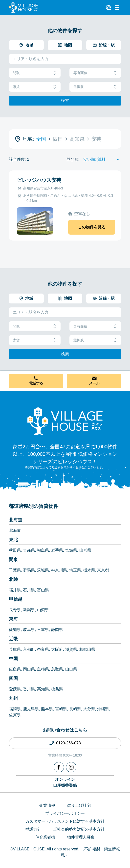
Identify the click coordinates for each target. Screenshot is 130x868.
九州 (13, 698)
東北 (13, 540)
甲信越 (16, 599)
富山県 (43, 590)
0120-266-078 (68, 743)
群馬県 (29, 570)
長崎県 (75, 709)
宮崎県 (61, 709)
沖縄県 (103, 709)
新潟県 (29, 610)
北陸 (13, 579)
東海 (13, 619)
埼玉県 (75, 570)
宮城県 (71, 550)
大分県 (89, 709)
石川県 (29, 590)
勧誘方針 (33, 829)
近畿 (13, 639)
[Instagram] (71, 767)
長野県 (15, 610)
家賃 (35, 87)
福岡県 (15, 709)
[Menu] (117, 7)
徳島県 (57, 689)
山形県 (85, 550)
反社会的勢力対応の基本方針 (79, 829)
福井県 (15, 590)
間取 (35, 73)
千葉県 (15, 570)
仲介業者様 (45, 837)
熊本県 (47, 709)
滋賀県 (71, 649)
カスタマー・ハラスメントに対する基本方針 (65, 821)
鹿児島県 (31, 709)
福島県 (43, 550)
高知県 (43, 689)
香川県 (29, 689)
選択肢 (95, 87)
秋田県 (15, 550)
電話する (36, 383)
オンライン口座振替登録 (65, 782)
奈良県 (43, 649)
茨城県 (43, 570)
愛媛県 (15, 689)
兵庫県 (15, 649)
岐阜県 (29, 630)
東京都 (103, 570)
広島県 (15, 669)
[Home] (65, 421)
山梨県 (43, 610)
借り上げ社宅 (79, 805)
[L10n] (108, 7)
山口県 (71, 669)
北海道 (16, 520)
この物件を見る (92, 227)
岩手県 (57, 550)
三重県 (43, 630)
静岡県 (57, 630)
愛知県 (15, 630)
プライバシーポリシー (65, 813)
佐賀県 (15, 715)
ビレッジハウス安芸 (39, 180)
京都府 (29, 649)
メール (94, 383)
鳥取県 (57, 669)
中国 (13, 659)
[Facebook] (59, 767)
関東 (13, 560)
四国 (13, 678)
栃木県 (89, 570)
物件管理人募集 (81, 837)
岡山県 (29, 669)
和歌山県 (87, 649)
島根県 (43, 669)
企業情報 (47, 805)
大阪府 (57, 649)
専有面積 (95, 73)
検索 (65, 100)
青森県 (29, 550)
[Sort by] (102, 160)
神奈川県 (59, 570)
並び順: (73, 159)
